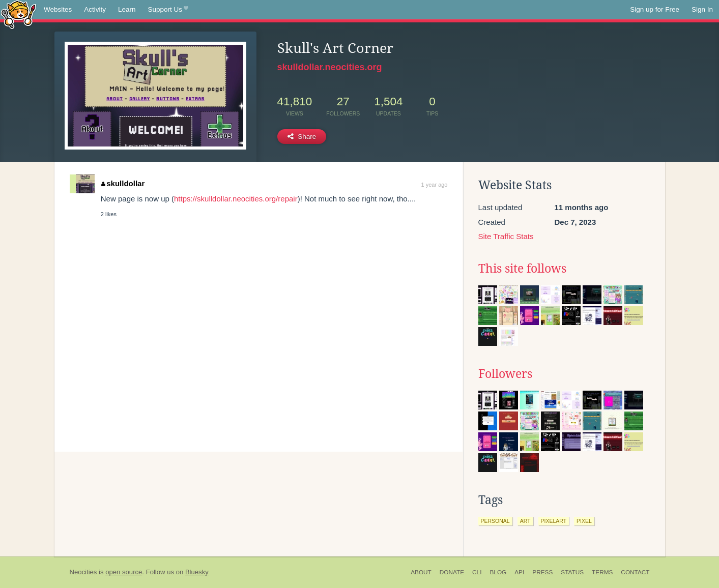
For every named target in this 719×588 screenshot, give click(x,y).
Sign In (702, 9)
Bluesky (197, 572)
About (421, 572)
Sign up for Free (655, 9)
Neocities (83, 572)
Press (542, 572)
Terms (602, 572)
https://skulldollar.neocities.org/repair (236, 199)
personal (495, 521)
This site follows (522, 269)
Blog (498, 572)
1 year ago (435, 185)
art (525, 521)
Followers (505, 374)
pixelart (554, 521)
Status (572, 572)
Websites (58, 9)
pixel (584, 521)
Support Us (168, 10)
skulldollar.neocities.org (330, 67)
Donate (452, 572)
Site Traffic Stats (506, 236)
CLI (477, 572)
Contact (635, 572)
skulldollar (123, 183)
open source (124, 572)
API (519, 572)
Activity (95, 9)
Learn (127, 9)
